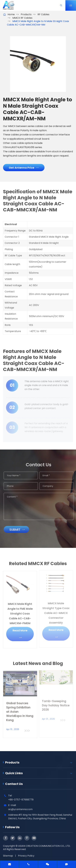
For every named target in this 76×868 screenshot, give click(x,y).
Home (11, 14)
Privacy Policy (26, 856)
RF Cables (43, 14)
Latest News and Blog (38, 665)
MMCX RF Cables (22, 18)
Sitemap (8, 856)
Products (26, 14)
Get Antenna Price (24, 168)
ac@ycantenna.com (20, 809)
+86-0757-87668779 (21, 800)
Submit (19, 530)
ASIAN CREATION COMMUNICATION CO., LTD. (44, 846)
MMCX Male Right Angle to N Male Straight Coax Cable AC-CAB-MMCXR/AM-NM (38, 23)
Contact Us (14, 784)
